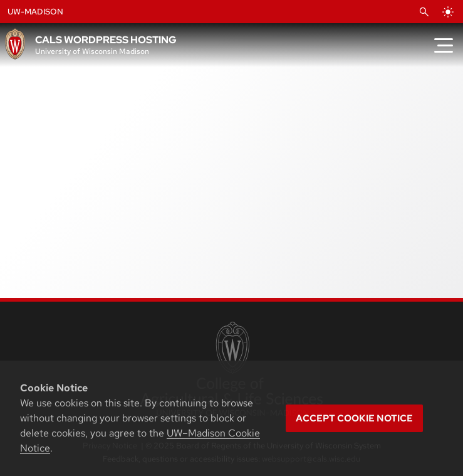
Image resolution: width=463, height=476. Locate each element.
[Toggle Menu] (444, 45)
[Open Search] (424, 12)
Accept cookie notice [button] (354, 418)
